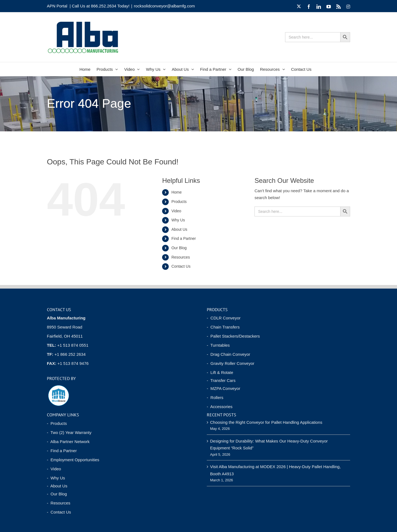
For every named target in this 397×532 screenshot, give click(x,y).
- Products (57, 423)
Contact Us (181, 266)
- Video (54, 469)
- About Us (57, 486)
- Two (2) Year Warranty (69, 432)
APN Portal (57, 6)
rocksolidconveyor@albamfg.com (164, 6)
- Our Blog (57, 494)
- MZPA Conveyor (223, 388)
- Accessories (220, 407)
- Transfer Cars (221, 380)
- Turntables (218, 345)
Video (176, 211)
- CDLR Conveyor (224, 318)
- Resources (59, 503)
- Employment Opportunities (73, 460)
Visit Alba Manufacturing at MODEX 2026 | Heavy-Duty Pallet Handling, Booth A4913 (275, 470)
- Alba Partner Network (68, 442)
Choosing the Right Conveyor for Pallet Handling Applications (266, 422)
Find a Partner (184, 238)
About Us (179, 229)
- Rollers (215, 397)
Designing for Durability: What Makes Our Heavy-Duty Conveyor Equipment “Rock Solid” (269, 444)
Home (177, 192)
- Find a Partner (62, 451)
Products (179, 202)
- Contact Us (59, 512)
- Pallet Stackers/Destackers (233, 336)
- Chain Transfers (223, 327)
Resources (181, 257)
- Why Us (56, 478)
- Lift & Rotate (220, 372)
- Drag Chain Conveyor (229, 354)
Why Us (178, 220)
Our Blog (179, 248)
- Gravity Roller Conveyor (231, 363)
